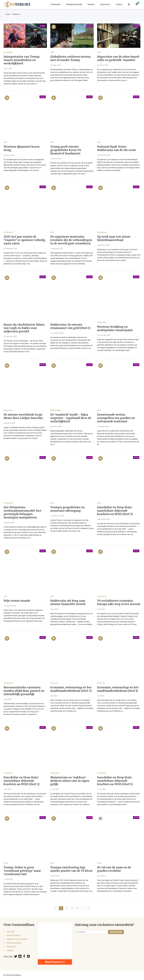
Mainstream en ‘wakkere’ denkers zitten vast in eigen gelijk (70, 781)
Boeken (91, 4)
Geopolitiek (8, 52)
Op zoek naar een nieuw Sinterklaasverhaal (114, 238)
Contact (10, 950)
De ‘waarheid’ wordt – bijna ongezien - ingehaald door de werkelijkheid (71, 418)
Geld (52, 52)
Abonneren (105, 4)
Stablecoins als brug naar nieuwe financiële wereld (68, 602)
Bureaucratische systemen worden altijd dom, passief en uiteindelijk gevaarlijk (24, 691)
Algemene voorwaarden (17, 939)
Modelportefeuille (74, 4)
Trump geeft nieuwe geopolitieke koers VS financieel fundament (66, 150)
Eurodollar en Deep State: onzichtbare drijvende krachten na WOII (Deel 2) (22, 781)
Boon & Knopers (14, 935)
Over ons (11, 932)
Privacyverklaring (14, 943)
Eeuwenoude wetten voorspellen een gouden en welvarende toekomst (116, 418)
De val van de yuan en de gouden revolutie (114, 869)
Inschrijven (116, 932)
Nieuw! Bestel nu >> (55, 962)
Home (8, 14)
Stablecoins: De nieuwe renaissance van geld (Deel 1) (70, 326)
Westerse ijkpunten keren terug (22, 148)
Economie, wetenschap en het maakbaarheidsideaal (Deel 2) (71, 689)
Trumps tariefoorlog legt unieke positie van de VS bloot (71, 869)
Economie (54, 683)
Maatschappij (56, 410)
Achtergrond (8, 232)
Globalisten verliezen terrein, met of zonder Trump (71, 58)
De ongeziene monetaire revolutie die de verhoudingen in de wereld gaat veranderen (71, 240)
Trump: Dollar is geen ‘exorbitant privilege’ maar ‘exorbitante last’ (22, 871)
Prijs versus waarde (17, 601)
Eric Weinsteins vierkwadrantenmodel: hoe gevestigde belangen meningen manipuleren (22, 512)
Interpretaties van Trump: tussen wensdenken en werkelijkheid (22, 60)
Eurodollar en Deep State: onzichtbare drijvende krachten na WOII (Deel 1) (115, 781)
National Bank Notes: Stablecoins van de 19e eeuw (116, 148)
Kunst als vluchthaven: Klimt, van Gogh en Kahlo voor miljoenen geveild (24, 328)
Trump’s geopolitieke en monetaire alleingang (67, 509)
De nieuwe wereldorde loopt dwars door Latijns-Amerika (23, 416)
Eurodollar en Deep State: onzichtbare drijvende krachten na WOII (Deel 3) (115, 511)
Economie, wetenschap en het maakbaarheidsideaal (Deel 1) (118, 689)
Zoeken (119, 4)
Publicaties (56, 4)
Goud (6, 863)
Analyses (16, 14)
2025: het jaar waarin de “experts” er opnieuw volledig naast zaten (24, 240)
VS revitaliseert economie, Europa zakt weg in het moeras (119, 602)
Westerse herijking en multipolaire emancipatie (115, 329)
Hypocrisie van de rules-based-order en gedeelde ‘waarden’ (119, 58)
